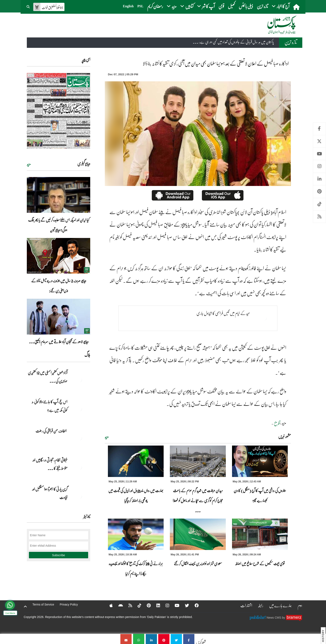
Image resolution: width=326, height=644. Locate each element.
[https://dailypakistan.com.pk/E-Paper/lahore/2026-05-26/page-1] (59, 111)
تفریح (277, 423)
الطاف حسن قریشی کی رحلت (51, 431)
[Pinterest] (146, 605)
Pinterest (319, 191)
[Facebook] (195, 605)
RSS (319, 217)
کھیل (231, 6)
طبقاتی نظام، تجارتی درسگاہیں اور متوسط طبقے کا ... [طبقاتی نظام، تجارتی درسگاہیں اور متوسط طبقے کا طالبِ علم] (50, 464)
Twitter (319, 141)
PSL (140, 6)
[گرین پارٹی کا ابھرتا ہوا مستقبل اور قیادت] (80, 496)
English (128, 6)
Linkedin (319, 179)
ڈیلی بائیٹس (246, 6)
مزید (107, 437)
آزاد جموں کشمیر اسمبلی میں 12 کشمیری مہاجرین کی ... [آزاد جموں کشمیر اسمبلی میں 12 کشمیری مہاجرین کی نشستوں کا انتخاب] (48, 377)
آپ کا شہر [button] (206, 6)
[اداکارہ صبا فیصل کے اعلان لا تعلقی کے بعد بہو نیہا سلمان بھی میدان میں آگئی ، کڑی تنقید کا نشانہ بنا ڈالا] (189, 639)
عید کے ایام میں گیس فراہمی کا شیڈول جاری (223, 313)
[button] (28, 6)
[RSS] (127, 605)
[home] (297, 7)
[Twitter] (185, 605)
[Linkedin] (156, 605)
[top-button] (25, 607)
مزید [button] (172, 6)
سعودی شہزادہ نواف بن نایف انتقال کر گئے (198, 563)
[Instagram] (165, 605)
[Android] (117, 605)
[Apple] (108, 605)
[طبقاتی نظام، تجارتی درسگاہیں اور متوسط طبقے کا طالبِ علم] (80, 467)
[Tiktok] (137, 605)
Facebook (319, 129)
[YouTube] (175, 605)
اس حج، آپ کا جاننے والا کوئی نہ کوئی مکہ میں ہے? (49, 406)
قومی (221, 6)
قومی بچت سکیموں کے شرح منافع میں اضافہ (260, 563)
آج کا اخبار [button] (281, 6)
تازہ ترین (262, 6)
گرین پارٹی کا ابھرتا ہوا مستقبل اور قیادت (49, 493)
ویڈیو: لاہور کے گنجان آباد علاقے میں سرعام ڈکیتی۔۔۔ (59, 342)
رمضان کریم (155, 6)
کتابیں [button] (187, 6)
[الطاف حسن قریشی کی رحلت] (80, 438)
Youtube (319, 154)
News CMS (274, 618)
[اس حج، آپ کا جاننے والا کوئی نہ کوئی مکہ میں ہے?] (80, 409)
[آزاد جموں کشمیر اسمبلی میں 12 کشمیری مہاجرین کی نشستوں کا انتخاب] (80, 380)
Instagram (319, 166)
